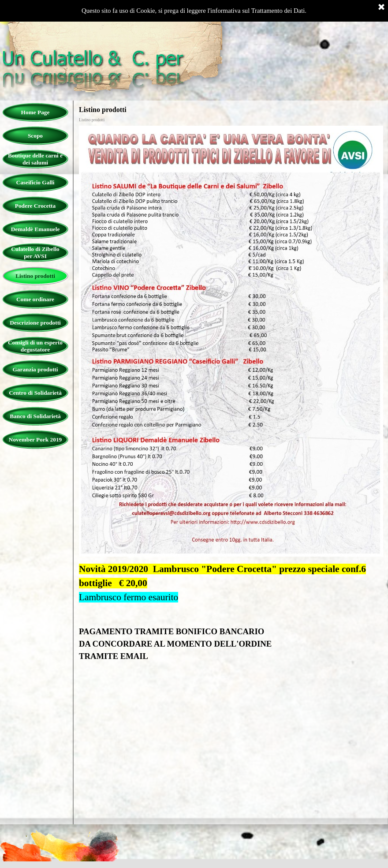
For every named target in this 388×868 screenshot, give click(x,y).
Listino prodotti (35, 276)
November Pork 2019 (35, 440)
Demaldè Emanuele (35, 229)
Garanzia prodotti (35, 369)
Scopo (35, 136)
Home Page (35, 112)
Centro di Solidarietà (35, 393)
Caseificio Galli (35, 182)
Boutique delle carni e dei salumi (35, 159)
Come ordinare (35, 299)
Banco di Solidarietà (35, 416)
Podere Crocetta (35, 206)
